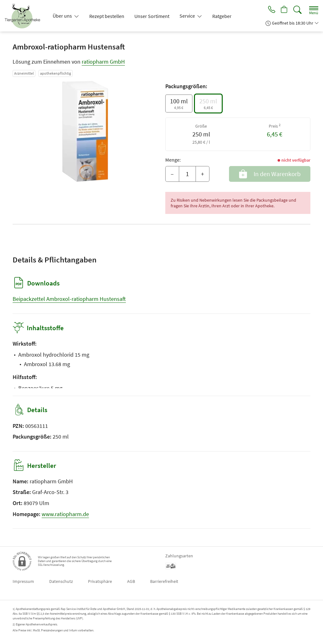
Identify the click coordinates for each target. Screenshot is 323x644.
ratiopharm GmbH (103, 62)
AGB (131, 581)
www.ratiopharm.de (65, 514)
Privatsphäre (100, 581)
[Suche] (297, 10)
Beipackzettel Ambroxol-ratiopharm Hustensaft (69, 299)
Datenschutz (61, 581)
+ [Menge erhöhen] (203, 174)
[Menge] (187, 174)
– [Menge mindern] (172, 174)
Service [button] (188, 16)
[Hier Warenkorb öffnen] (284, 10)
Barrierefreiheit (164, 581)
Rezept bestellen (107, 16)
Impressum (23, 581)
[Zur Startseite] (25, 16)
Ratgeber (222, 16)
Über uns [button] (63, 16)
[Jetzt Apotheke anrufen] (270, 10)
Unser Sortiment (152, 16)
